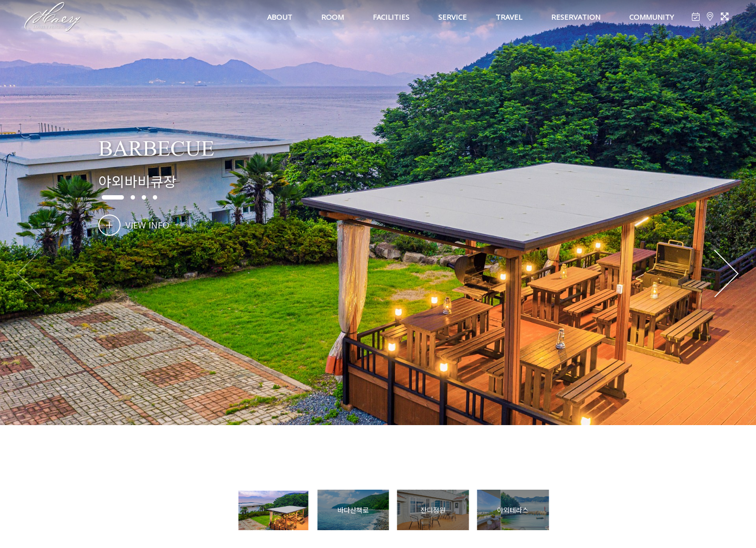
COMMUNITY (652, 17)
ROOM (332, 17)
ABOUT (280, 17)
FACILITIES (391, 17)
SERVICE (452, 17)
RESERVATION (576, 17)
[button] (726, 274)
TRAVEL (509, 17)
